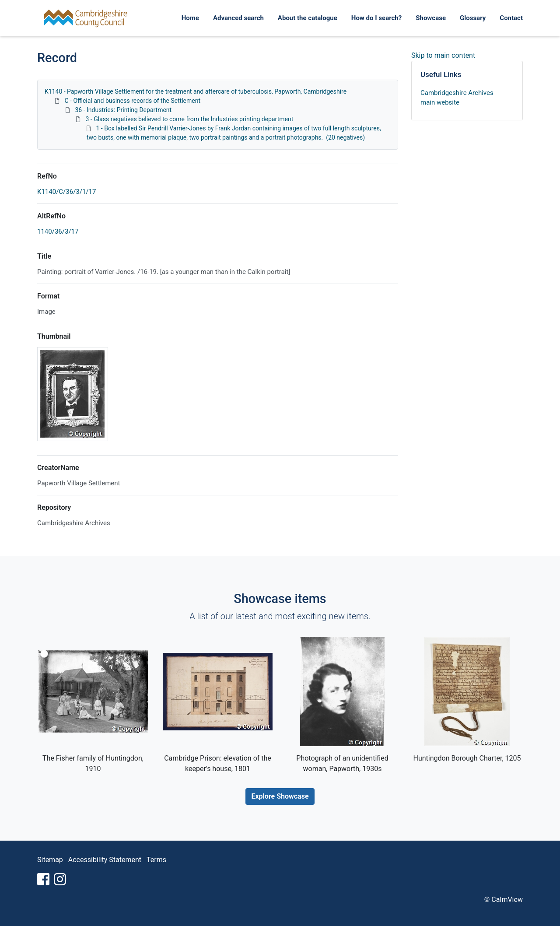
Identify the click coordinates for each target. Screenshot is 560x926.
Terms (156, 860)
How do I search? (376, 18)
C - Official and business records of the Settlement (132, 101)
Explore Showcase (280, 796)
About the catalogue (308, 18)
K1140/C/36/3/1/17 (66, 192)
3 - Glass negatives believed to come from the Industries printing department (189, 119)
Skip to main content (443, 55)
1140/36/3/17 (58, 231)
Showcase (431, 18)
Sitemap (50, 860)
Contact (511, 18)
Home (190, 18)
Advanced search (238, 18)
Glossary (473, 18)
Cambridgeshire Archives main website (457, 98)
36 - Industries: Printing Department (123, 110)
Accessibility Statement (105, 860)
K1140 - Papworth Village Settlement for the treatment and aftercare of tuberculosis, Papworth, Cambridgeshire (196, 91)
